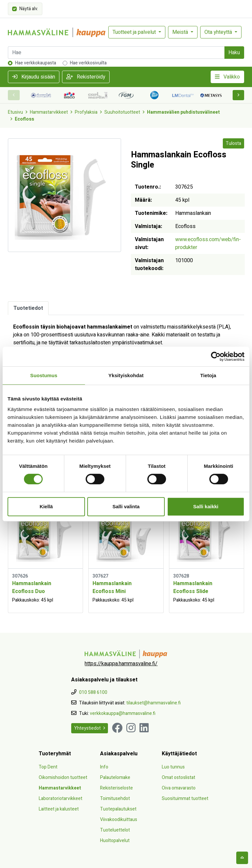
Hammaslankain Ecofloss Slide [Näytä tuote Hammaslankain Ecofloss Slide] (193, 587)
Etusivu (15, 112)
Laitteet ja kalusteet (59, 809)
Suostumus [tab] (44, 375)
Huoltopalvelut (115, 841)
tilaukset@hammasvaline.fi (154, 703)
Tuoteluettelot (115, 830)
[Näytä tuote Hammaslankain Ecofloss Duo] (45, 536)
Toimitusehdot (115, 799)
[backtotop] (242, 858)
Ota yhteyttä (219, 32)
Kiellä (46, 506)
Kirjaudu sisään (34, 77)
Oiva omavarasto (179, 788)
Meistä (181, 32)
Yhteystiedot (90, 728)
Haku (234, 53)
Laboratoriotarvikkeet (61, 799)
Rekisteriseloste (116, 788)
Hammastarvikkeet (49, 112)
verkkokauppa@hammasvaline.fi (123, 713)
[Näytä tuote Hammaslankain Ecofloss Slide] (207, 536)
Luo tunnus (173, 767)
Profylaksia (86, 112)
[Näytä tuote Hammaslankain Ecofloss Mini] (126, 536)
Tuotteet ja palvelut (135, 32)
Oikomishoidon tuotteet (63, 777)
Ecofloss (24, 119)
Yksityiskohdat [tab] (126, 375)
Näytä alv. (29, 8)
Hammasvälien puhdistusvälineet (183, 112)
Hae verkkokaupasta (36, 63)
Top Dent (48, 767)
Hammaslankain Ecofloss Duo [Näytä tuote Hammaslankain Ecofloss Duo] (32, 587)
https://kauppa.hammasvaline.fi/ (121, 664)
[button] (239, 95)
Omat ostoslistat (178, 777)
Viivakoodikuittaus (119, 820)
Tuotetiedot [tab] (28, 308)
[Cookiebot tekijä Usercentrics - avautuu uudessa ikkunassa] (216, 356)
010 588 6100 (93, 692)
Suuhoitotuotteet (122, 112)
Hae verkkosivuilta (88, 63)
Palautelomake (115, 777)
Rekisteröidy (86, 77)
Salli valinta (126, 506)
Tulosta (233, 143)
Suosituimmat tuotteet (185, 799)
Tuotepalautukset (118, 809)
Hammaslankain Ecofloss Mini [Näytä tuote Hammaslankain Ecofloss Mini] (112, 587)
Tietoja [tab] (208, 375)
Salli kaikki (206, 506)
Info (104, 767)
